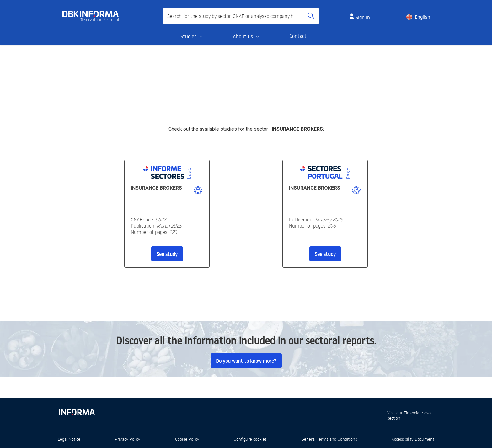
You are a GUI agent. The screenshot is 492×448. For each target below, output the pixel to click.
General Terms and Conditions (329, 439)
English (422, 17)
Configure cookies (250, 439)
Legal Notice (69, 439)
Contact (298, 36)
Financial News (418, 413)
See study (167, 254)
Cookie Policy (187, 439)
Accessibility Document (413, 439)
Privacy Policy (128, 439)
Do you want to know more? (246, 361)
